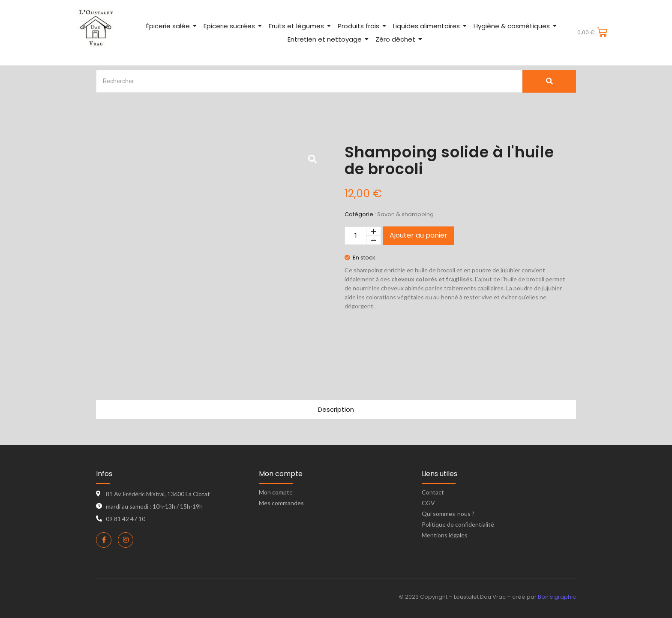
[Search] (309, 81)
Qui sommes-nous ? (448, 514)
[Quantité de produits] (355, 236)
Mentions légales (445, 535)
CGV (428, 503)
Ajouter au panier (418, 235)
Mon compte (276, 492)
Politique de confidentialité (458, 524)
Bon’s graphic (557, 597)
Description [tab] (336, 409)
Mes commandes (281, 503)
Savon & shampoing (405, 214)
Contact (433, 492)
